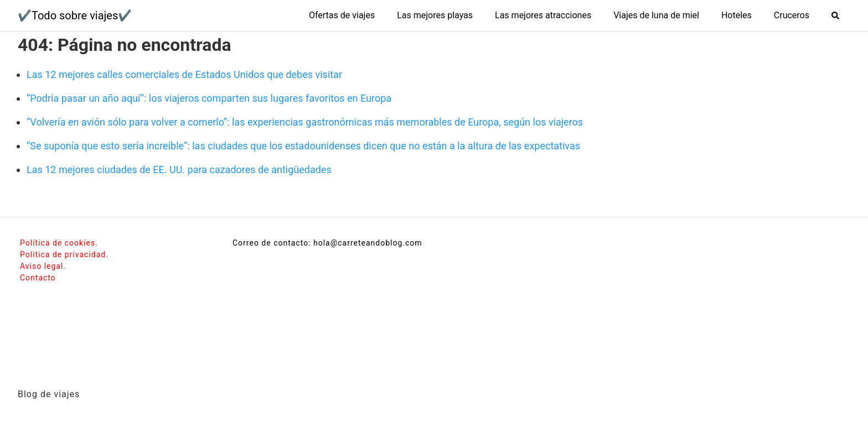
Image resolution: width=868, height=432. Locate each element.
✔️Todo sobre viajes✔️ (75, 15)
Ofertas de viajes (342, 15)
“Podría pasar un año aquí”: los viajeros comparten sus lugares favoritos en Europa (209, 98)
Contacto (38, 278)
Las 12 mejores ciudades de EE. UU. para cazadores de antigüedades (179, 170)
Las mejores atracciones (543, 15)
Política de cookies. (59, 243)
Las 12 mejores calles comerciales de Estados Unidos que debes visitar (184, 74)
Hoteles (737, 15)
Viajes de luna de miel (656, 15)
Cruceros (792, 15)
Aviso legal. (43, 266)
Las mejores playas (435, 15)
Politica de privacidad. (64, 254)
